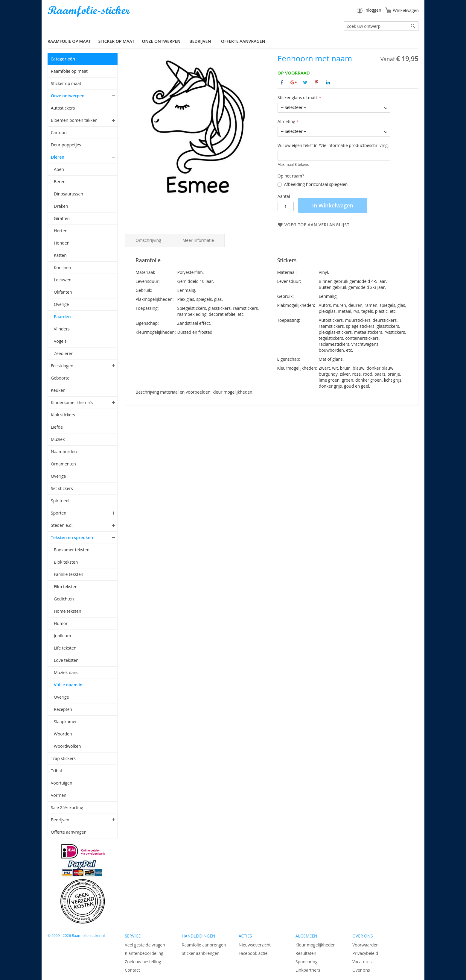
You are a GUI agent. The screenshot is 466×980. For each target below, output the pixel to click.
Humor (61, 623)
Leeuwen (63, 280)
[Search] (413, 26)
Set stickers (62, 488)
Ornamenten (63, 464)
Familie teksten (68, 574)
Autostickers (63, 108)
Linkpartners (308, 970)
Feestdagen (62, 366)
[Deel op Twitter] (305, 82)
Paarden (62, 317)
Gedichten (64, 599)
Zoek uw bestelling (143, 962)
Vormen (59, 795)
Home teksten (68, 611)
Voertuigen (62, 783)
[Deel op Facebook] (282, 82)
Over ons (361, 970)
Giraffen (62, 218)
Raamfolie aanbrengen (204, 945)
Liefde (57, 427)
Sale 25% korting (67, 807)
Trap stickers (63, 758)
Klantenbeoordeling (144, 953)
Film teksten (66, 587)
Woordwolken (67, 746)
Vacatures (362, 962)
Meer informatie (198, 240)
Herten (61, 231)
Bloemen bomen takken (74, 120)
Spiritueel (60, 501)
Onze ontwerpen (68, 96)
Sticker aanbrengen (200, 953)
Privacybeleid (365, 953)
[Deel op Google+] (294, 82)
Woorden (63, 734)
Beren (60, 182)
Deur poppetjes (66, 145)
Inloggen (373, 10)
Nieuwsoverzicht (255, 945)
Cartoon (59, 132)
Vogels (60, 341)
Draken (61, 206)
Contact (132, 970)
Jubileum (62, 636)
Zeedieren (64, 353)
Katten (60, 255)
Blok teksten (66, 562)
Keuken (58, 390)
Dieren (58, 157)
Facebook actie (253, 953)
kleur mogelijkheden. (233, 392)
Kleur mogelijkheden (316, 945)
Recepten (63, 709)
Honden (62, 243)
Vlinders (62, 329)
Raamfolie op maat (69, 71)
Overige (61, 304)
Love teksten (66, 660)
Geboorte (60, 378)
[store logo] (89, 12)
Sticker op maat (66, 83)
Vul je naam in (68, 685)
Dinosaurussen (68, 194)
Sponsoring (307, 962)
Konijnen (63, 267)
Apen (59, 169)
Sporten (59, 513)
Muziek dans (66, 672)
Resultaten (306, 953)
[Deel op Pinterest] (317, 82)
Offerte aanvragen (243, 41)
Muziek (58, 439)
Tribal (56, 771)
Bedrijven (60, 820)
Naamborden (64, 452)
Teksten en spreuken (72, 537)
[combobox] (381, 26)
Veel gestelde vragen (145, 945)
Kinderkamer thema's (72, 402)
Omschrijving (148, 240)
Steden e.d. (62, 525)
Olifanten (63, 292)
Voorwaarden (366, 945)
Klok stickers (63, 415)
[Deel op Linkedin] (328, 82)
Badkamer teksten (72, 550)
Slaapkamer (65, 722)
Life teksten (65, 648)
